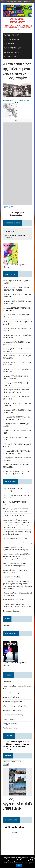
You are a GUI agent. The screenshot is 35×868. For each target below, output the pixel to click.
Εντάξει (19, 865)
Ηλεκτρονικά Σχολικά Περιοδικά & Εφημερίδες (18, 1)
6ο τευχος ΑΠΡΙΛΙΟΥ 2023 (12, 437)
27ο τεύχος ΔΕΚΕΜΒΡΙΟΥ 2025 (13, 294)
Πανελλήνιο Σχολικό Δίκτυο (13, 710)
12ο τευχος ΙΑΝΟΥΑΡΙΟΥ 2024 (13, 396)
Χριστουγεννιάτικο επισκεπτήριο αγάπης (17, 543)
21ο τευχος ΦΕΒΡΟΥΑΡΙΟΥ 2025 (14, 335)
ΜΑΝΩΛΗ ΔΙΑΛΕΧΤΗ (10, 100)
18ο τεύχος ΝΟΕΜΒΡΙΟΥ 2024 (13, 356)
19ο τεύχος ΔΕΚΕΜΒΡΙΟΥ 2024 (13, 349)
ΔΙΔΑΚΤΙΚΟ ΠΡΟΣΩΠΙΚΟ (13, 39)
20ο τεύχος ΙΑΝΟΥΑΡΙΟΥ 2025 (13, 342)
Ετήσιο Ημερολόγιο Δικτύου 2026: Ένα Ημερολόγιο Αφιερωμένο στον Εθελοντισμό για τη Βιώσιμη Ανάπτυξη (16, 556)
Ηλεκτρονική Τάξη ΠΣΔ (11, 697)
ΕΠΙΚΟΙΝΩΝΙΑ (9, 44)
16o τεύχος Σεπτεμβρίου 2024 (13, 362)
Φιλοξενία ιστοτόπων (10, 728)
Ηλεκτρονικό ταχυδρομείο (12, 702)
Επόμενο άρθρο (17, 215)
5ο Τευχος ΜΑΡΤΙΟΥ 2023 (12, 444)
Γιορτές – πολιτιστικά (13, 35)
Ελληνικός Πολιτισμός (11, 693)
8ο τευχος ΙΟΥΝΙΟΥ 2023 (11, 424)
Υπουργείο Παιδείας (10, 724)
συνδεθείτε (8, 238)
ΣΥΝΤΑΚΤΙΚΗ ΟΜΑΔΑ (12, 52)
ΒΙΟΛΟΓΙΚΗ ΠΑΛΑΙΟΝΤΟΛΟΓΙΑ (13, 516)
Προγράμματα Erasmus (11, 611)
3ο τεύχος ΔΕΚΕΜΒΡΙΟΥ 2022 (13, 458)
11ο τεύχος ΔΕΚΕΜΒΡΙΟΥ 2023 (13, 403)
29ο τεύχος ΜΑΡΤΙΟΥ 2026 (12, 281)
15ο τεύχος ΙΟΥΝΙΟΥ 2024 (12, 383)
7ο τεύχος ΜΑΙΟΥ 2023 (11, 431)
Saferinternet (7, 682)
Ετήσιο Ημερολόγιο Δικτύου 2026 (15, 538)
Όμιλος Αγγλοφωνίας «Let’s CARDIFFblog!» (17, 803)
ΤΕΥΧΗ (22, 57)
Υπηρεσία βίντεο (9, 719)
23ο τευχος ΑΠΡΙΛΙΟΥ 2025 (12, 322)
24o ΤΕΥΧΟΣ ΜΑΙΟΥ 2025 (11, 315)
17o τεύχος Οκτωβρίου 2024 (13, 369)
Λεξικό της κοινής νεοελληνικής (14, 706)
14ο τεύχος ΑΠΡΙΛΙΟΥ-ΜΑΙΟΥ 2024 (15, 376)
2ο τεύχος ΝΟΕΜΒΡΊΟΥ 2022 (13, 465)
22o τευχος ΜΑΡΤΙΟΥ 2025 (12, 328)
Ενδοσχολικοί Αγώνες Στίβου (13, 600)
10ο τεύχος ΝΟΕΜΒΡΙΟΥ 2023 (13, 410)
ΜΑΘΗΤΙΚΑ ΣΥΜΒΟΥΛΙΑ (12, 48)
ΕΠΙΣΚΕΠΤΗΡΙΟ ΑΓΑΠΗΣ (11, 577)
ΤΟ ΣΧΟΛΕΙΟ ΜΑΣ (10, 57)
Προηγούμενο (18, 213)
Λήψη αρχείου (8, 207)
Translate (6, 764)
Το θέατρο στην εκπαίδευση (13, 715)
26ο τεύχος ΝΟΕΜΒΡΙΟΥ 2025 (13, 301)
